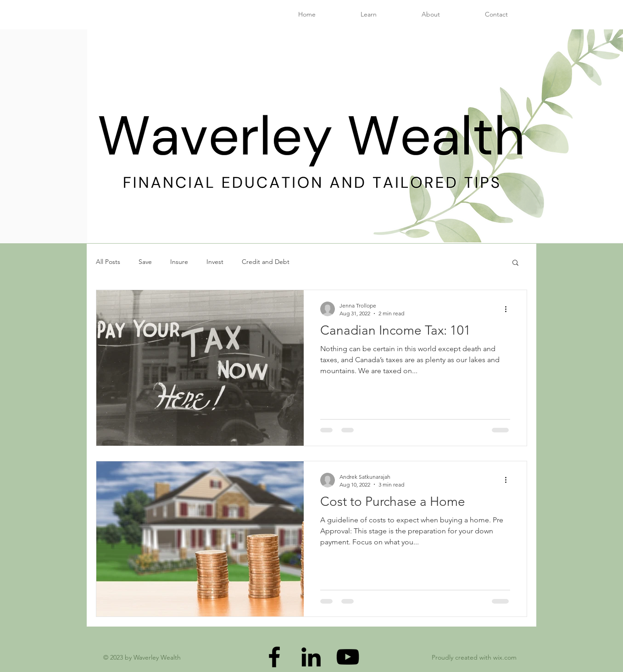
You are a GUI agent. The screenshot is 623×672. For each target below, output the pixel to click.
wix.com (505, 657)
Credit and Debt (266, 262)
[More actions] (509, 309)
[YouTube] (348, 657)
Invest (215, 262)
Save (145, 262)
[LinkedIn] (311, 657)
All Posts (108, 262)
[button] (515, 263)
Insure (179, 262)
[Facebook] (274, 657)
